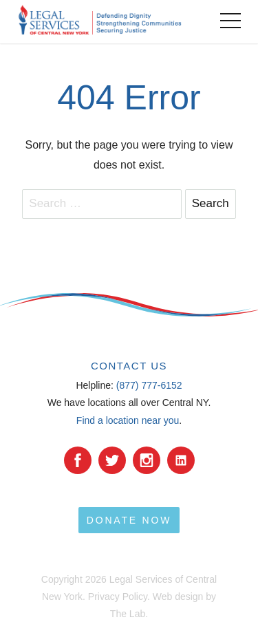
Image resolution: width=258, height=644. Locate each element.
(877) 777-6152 (149, 385)
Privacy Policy (118, 597)
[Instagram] (147, 460)
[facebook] (78, 460)
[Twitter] (112, 460)
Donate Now (129, 520)
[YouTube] (181, 460)
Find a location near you (128, 420)
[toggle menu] (230, 21)
